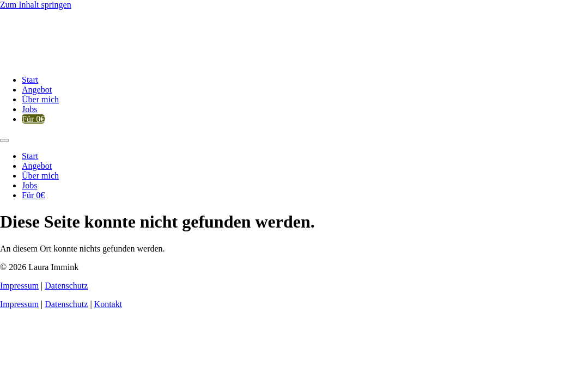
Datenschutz (66, 286)
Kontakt (108, 304)
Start (30, 80)
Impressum (19, 286)
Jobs (29, 109)
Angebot (37, 90)
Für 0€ (33, 119)
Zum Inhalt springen (36, 5)
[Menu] (4, 140)
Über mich (40, 99)
